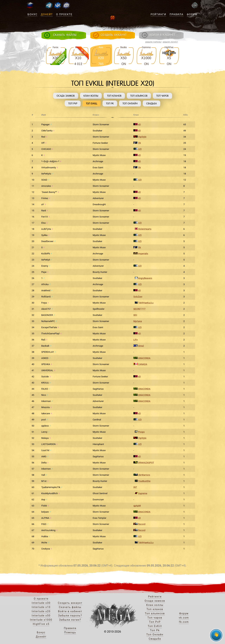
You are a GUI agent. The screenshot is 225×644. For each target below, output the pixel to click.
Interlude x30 (41, 603)
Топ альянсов (139, 96)
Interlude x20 (41, 611)
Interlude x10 (41, 607)
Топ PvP (73, 103)
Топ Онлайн (130, 103)
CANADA (143, 364)
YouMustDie (144, 481)
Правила (177, 14)
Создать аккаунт (70, 603)
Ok (140, 143)
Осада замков (66, 96)
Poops (141, 432)
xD (139, 124)
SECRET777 (139, 309)
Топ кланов (114, 96)
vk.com (184, 618)
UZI (140, 149)
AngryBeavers (145, 278)
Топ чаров (162, 96)
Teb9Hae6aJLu (146, 303)
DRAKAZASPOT (146, 463)
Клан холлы (91, 96)
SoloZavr (138, 297)
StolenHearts (145, 229)
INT (135, 487)
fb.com (184, 622)
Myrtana (138, 321)
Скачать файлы (70, 607)
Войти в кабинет (70, 611)
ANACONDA (144, 358)
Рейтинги (158, 14)
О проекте (64, 14)
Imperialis (143, 254)
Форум (192, 14)
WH (135, 315)
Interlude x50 (41, 616)
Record (142, 524)
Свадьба (152, 103)
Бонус (33, 14)
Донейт (47, 14)
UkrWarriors (144, 475)
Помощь (70, 632)
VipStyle (142, 137)
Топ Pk (110, 103)
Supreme (143, 493)
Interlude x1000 (41, 620)
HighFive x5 (41, 624)
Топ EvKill (92, 103)
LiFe (136, 340)
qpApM (137, 506)
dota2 (141, 346)
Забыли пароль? (153, 42)
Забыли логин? (170, 42)
